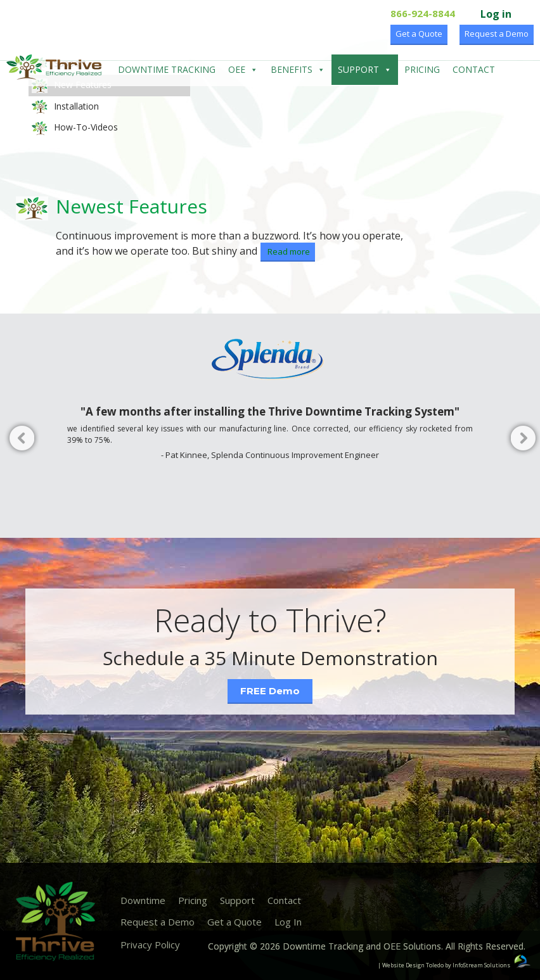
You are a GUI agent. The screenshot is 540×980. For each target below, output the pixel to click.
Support (365, 70)
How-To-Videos (75, 128)
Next (521, 441)
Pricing (422, 69)
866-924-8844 (423, 13)
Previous (19, 441)
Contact (474, 69)
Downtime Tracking (167, 69)
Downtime (143, 900)
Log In (288, 922)
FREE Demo (270, 691)
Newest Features (132, 206)
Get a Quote (419, 34)
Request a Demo (497, 34)
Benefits (298, 70)
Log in (496, 14)
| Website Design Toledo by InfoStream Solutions (444, 965)
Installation (65, 107)
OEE (243, 70)
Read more (288, 251)
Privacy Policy (150, 945)
